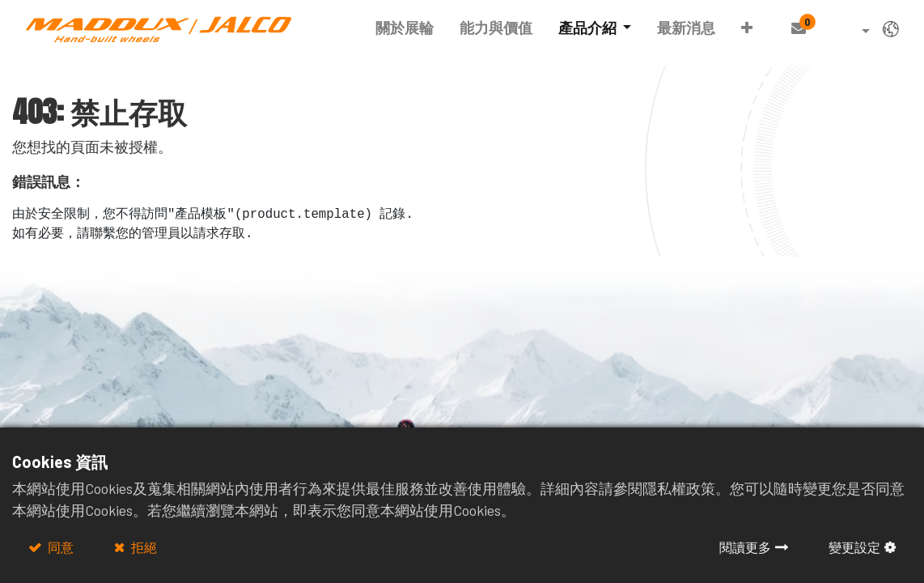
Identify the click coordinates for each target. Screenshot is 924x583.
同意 (59, 547)
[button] (747, 28)
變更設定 (854, 547)
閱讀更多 (745, 547)
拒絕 (143, 547)
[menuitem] (405, 28)
